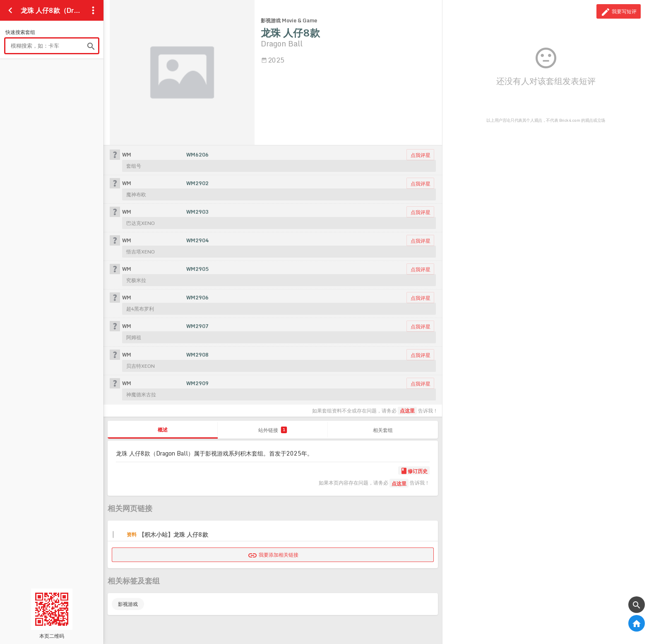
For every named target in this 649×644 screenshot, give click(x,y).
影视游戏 (128, 604)
